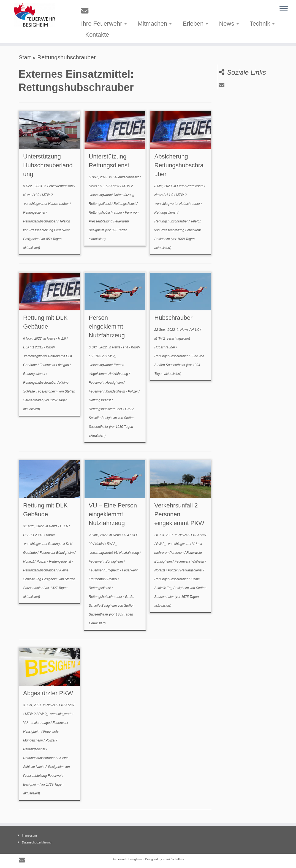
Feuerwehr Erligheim (104, 570)
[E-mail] (86, 11)
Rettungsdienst (35, 213)
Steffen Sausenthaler (170, 365)
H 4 (126, 347)
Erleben (195, 24)
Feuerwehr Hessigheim (106, 383)
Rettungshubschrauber (40, 221)
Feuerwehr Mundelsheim (107, 391)
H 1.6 (104, 186)
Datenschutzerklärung (37, 842)
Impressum (29, 835)
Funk (129, 213)
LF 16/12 (97, 356)
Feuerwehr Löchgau (55, 365)
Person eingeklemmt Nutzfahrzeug (107, 326)
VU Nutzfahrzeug (127, 553)
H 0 (37, 195)
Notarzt (29, 561)
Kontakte (97, 35)
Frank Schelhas (173, 859)
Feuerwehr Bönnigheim (57, 553)
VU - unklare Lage (37, 723)
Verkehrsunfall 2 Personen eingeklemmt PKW (179, 514)
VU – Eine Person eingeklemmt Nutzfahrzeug (113, 514)
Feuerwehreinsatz (61, 186)
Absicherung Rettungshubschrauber (179, 165)
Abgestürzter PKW (48, 693)
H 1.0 (170, 195)
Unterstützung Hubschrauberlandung (48, 165)
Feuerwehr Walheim (190, 561)
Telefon (65, 221)
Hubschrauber (59, 204)
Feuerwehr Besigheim (128, 859)
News (229, 24)
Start (25, 57)
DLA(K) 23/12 (34, 347)
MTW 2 (47, 195)
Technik (262, 24)
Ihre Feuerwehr (104, 24)
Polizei (133, 391)
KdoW (115, 186)
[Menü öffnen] (284, 9)
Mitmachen (155, 24)
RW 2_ (111, 356)
